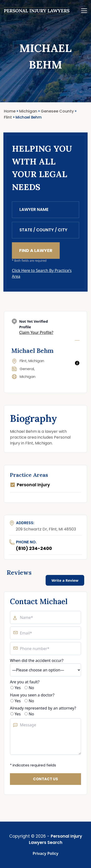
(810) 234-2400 (34, 548)
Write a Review (65, 580)
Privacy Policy (46, 853)
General (27, 369)
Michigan (28, 377)
